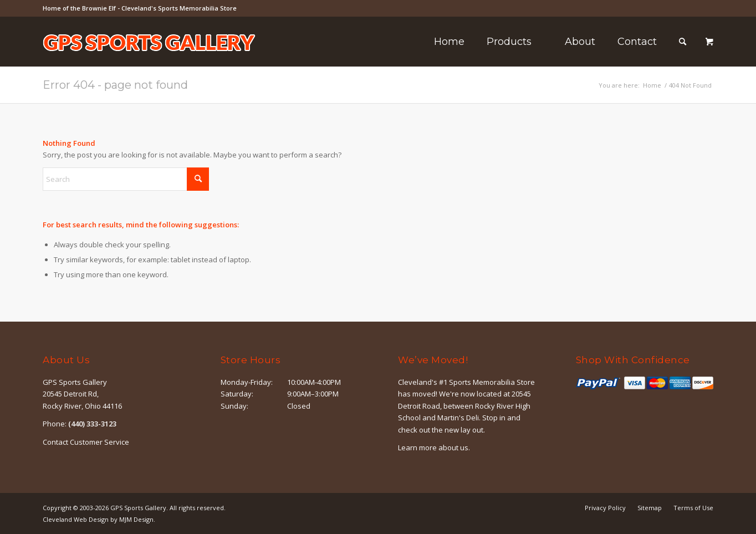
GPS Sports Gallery (138, 508)
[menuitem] (449, 42)
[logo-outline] (149, 58)
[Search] (683, 42)
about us (453, 447)
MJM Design (136, 519)
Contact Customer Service (86, 442)
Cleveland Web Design (76, 519)
